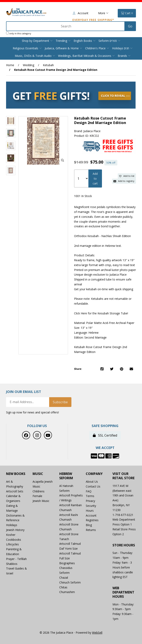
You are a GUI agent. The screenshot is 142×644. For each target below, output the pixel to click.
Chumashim (67, 592)
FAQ (89, 491)
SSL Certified (105, 435)
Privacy (90, 501)
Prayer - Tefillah (16, 559)
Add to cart (95, 179)
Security (91, 506)
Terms (90, 496)
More (103, 13)
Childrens (39, 491)
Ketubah (48, 65)
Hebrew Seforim (66, 476)
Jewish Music (41, 501)
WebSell (97, 633)
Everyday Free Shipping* (93, 20)
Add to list (127, 176)
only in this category (19, 33)
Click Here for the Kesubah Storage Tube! (101, 313)
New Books (16, 474)
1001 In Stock (83, 196)
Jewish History (15, 530)
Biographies (67, 563)
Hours (90, 511)
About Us (92, 482)
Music (38, 474)
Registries (92, 520)
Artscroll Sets (15, 491)
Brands (122, 56)
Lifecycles (12, 544)
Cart (127, 13)
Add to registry (124, 181)
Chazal (64, 578)
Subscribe (60, 402)
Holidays (12, 525)
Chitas (63, 587)
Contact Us (93, 486)
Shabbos (12, 564)
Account (81, 13)
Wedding (29, 65)
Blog (89, 525)
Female (37, 496)
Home (10, 65)
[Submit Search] (130, 26)
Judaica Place (92, 131)
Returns (91, 530)
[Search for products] (66, 26)
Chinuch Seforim (70, 582)
